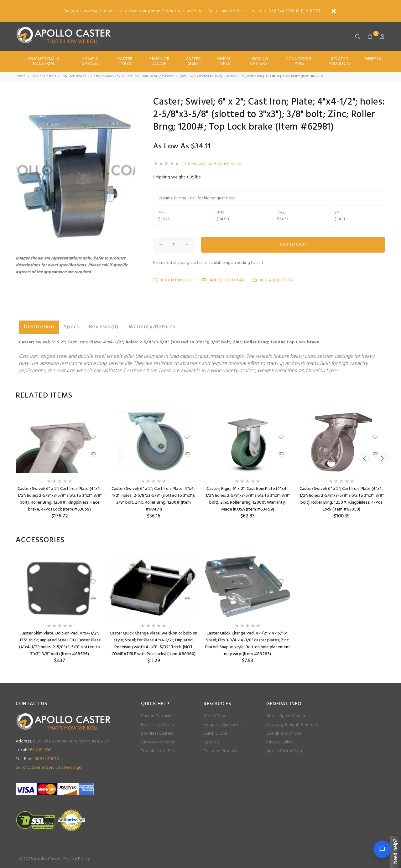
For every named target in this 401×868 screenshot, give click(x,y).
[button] (129, 103)
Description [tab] (39, 327)
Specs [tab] (71, 327)
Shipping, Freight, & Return (292, 725)
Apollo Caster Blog (284, 751)
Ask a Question (272, 280)
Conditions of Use (284, 734)
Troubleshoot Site (158, 751)
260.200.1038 (34, 750)
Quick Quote (216, 734)
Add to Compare (224, 280)
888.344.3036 (37, 759)
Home (21, 76)
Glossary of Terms (158, 742)
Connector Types (298, 61)
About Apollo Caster (286, 716)
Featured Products (221, 751)
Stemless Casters (157, 734)
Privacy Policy (279, 742)
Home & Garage (90, 61)
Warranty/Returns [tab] (152, 327)
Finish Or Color (159, 61)
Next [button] (379, 396)
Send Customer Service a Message (49, 768)
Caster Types (125, 61)
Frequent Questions (222, 725)
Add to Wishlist (174, 280)
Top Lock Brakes (74, 76)
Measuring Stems (157, 725)
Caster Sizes (193, 61)
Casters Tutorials (156, 716)
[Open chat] (382, 849)
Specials (211, 742)
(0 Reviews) (194, 164)
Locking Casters (259, 61)
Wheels (373, 59)
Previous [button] (365, 396)
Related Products (340, 61)
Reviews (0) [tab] (104, 327)
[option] (60, 465)
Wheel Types (224, 61)
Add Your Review (225, 164)
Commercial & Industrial (44, 61)
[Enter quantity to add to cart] (174, 245)
